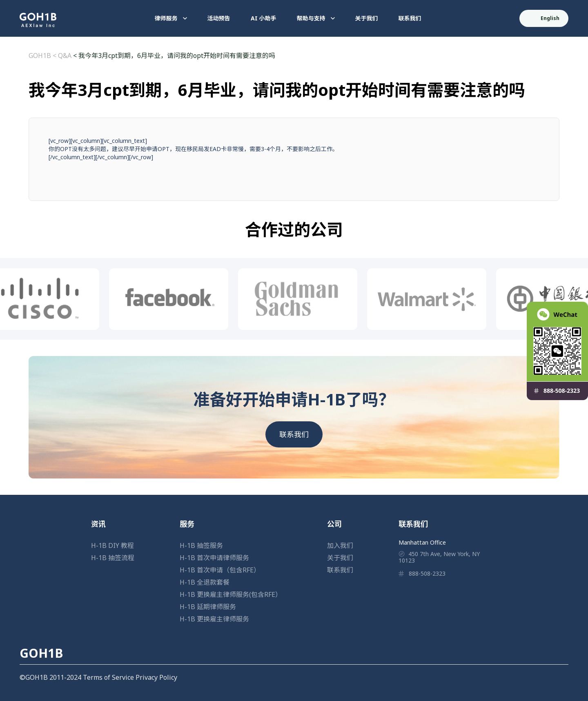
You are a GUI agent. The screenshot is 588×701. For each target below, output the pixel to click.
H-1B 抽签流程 (113, 558)
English (544, 18)
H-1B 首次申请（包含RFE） (220, 570)
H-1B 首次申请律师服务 (214, 558)
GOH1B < (43, 56)
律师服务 (171, 18)
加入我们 (340, 545)
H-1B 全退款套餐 (205, 582)
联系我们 (410, 18)
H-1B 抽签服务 (201, 545)
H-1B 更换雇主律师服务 (214, 619)
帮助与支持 (316, 18)
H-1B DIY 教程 (112, 545)
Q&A (65, 56)
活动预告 (219, 18)
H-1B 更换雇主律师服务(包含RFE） (231, 594)
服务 (187, 524)
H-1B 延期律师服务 (208, 607)
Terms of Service (108, 677)
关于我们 (367, 18)
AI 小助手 (264, 18)
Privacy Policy (156, 677)
